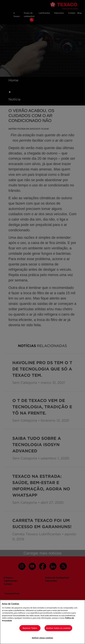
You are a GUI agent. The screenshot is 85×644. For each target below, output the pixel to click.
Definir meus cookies (42, 638)
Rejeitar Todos (30, 628)
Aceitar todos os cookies (58, 628)
